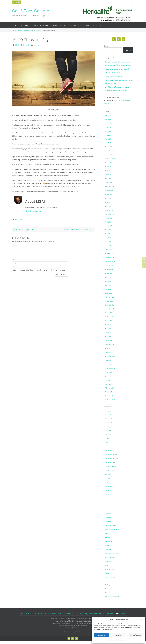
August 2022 (109, 221)
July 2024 (108, 170)
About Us (108, 414)
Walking (38, 30)
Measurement (110, 497)
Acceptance (101, 635)
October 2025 (110, 126)
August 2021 (109, 229)
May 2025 (108, 142)
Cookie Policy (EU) (51, 617)
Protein (108, 540)
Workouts (108, 596)
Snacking (108, 564)
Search (106, 46)
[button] (142, 620)
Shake (107, 548)
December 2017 (110, 363)
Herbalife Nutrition (112, 465)
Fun (106, 449)
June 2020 (108, 284)
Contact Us (106, 2)
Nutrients (108, 521)
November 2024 (110, 154)
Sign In (114, 2)
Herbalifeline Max (111, 469)
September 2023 (111, 193)
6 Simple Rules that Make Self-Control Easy (78, 230)
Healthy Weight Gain (112, 457)
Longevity (108, 485)
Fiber (107, 446)
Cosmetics (109, 434)
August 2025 (109, 130)
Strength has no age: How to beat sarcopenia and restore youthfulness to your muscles (119, 65)
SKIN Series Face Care (113, 556)
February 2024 (110, 189)
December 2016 (110, 399)
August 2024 (109, 166)
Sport (107, 568)
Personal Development (113, 532)
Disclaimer (78, 617)
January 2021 (110, 257)
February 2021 (110, 253)
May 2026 (108, 118)
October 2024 (110, 158)
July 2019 (108, 328)
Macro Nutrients (111, 489)
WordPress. (79, 635)
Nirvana (73, 635)
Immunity (108, 477)
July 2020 (108, 280)
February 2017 (110, 391)
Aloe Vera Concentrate (113, 422)
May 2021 (108, 241)
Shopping (108, 552)
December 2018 (110, 355)
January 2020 (110, 304)
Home (60, 2)
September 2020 (111, 272)
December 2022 (110, 213)
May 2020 (108, 288)
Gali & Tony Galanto (31, 11)
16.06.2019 (27, 45)
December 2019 (110, 308)
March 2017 (109, 387)
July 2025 (108, 134)
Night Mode (109, 517)
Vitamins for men (111, 580)
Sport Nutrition (110, 572)
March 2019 (109, 344)
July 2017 (108, 379)
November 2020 (110, 265)
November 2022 (110, 217)
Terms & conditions (65, 617)
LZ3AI (17, 45)
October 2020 (110, 269)
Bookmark (19, 219)
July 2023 (108, 201)
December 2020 (110, 261)
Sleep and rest (110, 560)
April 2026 (108, 122)
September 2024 (111, 162)
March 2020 (109, 296)
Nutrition (108, 525)
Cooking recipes (111, 430)
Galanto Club (110, 453)
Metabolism (109, 501)
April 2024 (108, 182)
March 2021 (109, 249)
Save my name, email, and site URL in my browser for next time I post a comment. (40, 270)
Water (107, 592)
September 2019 (111, 320)
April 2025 (108, 146)
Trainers (108, 576)
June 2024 (108, 174)
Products (92, 2)
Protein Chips (110, 544)
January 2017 (110, 395)
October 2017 (110, 367)
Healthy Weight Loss (112, 461)
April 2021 (108, 245)
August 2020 (109, 276)
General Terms (37, 617)
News (107, 513)
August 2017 (109, 375)
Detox (107, 442)
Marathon (68, 2)
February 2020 (110, 300)
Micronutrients (110, 509)
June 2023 (108, 205)
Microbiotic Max (111, 505)
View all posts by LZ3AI (34, 211)
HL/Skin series (110, 473)
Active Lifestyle (29, 30)
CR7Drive (108, 438)
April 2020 (108, 292)
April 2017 (108, 383)
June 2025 (108, 138)
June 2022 (108, 225)
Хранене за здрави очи (113, 600)
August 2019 (109, 324)
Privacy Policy (122, 640)
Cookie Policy (114, 640)
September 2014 (111, 403)
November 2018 (110, 359)
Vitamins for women (112, 584)
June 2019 (108, 332)
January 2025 (110, 150)
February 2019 (110, 348)
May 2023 (108, 209)
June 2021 (108, 237)
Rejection (118, 635)
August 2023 (109, 197)
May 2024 (108, 178)
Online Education (111, 529)
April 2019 (108, 340)
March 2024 (109, 186)
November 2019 (110, 312)
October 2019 (110, 316)
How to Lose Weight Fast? (23, 230)
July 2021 (108, 233)
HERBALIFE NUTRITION (80, 2)
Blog (99, 2)
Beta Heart (109, 426)
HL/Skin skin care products (114, 79)
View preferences (135, 635)
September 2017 (111, 371)
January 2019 (110, 352)
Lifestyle (19, 30)
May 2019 (108, 336)
